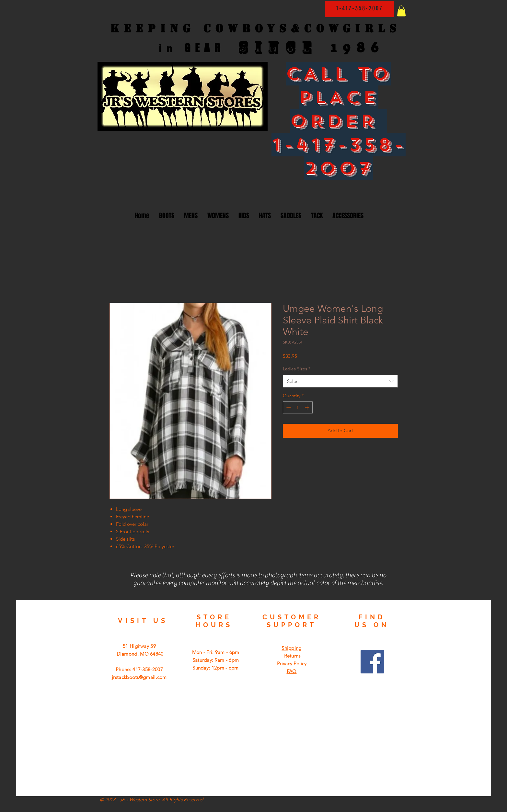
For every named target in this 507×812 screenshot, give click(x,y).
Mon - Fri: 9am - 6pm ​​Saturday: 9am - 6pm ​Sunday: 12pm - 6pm (216, 660)
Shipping (291, 648)
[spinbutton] (298, 407)
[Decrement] (288, 407)
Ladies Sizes (297, 369)
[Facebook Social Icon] (372, 662)
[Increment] (308, 407)
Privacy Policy (292, 664)
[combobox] (340, 381)
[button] (401, 11)
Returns (291, 656)
